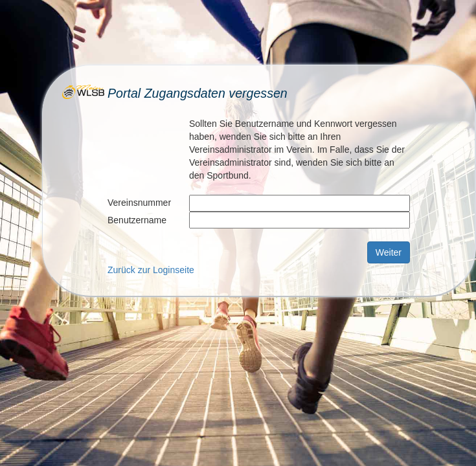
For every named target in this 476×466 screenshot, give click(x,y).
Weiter (389, 252)
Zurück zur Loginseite (151, 270)
